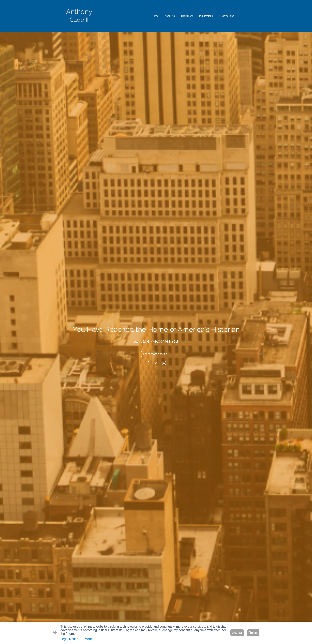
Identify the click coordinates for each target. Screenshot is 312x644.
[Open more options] (242, 16)
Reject (253, 633)
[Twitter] (156, 363)
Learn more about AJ (156, 354)
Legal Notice (69, 639)
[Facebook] (148, 363)
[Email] (164, 363)
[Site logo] (79, 27)
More (88, 639)
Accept (237, 633)
